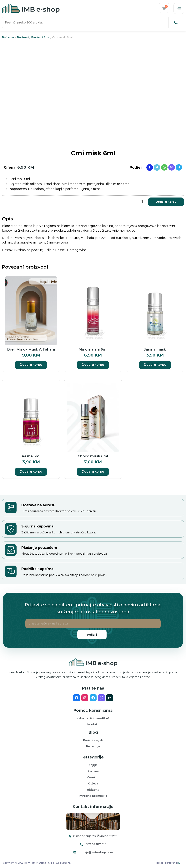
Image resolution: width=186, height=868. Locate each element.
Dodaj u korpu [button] (31, 365)
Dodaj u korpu (166, 202)
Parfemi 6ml (40, 38)
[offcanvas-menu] (178, 9)
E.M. (181, 863)
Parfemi (23, 38)
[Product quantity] (142, 202)
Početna (8, 38)
